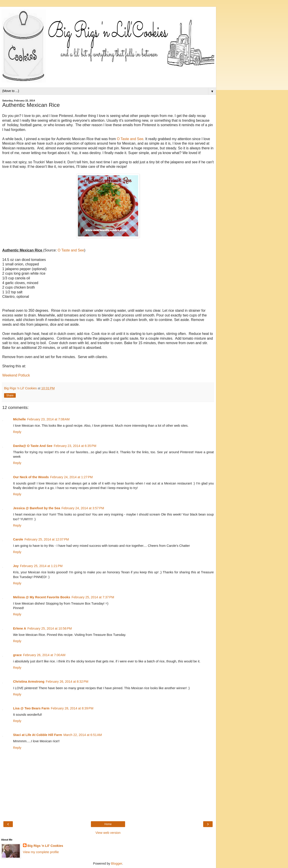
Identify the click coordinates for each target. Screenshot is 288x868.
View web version (108, 833)
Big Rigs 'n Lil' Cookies (45, 846)
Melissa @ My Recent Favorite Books (42, 597)
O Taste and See (130, 139)
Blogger (117, 864)
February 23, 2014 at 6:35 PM (75, 446)
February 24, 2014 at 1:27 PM (71, 477)
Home (108, 824)
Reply (17, 432)
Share (10, 395)
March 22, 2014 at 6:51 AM (83, 735)
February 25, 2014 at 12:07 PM (47, 539)
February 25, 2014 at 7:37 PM (93, 597)
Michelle (19, 419)
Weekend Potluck (16, 375)
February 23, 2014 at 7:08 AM (48, 419)
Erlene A (20, 628)
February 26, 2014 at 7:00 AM (44, 655)
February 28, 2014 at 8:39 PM (72, 708)
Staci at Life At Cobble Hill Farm (38, 735)
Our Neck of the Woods (31, 477)
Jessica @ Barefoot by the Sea (37, 508)
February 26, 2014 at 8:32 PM (67, 682)
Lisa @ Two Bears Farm (31, 708)
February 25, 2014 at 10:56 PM (50, 628)
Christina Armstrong (29, 682)
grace (17, 655)
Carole (18, 539)
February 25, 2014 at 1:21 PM (41, 566)
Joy (16, 566)
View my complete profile (41, 852)
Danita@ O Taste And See (33, 446)
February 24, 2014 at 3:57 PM (83, 508)
